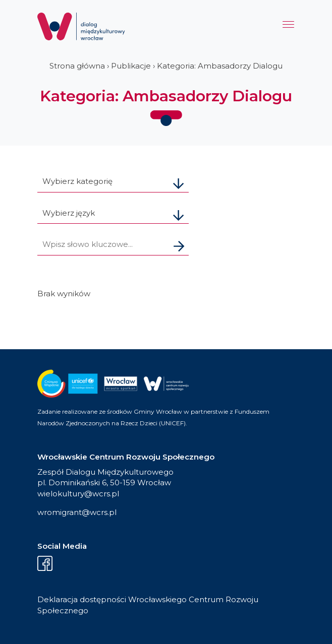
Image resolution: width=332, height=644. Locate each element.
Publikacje (131, 66)
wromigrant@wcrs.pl (77, 512)
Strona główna (77, 66)
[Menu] (288, 27)
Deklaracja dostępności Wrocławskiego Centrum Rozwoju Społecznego (148, 605)
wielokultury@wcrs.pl (78, 494)
